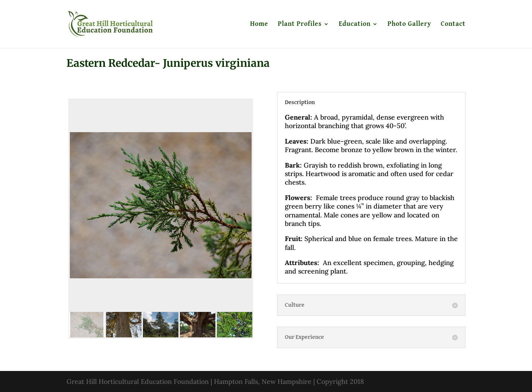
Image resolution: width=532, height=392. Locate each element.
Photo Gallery (409, 24)
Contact (453, 24)
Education (355, 24)
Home (259, 24)
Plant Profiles (300, 24)
